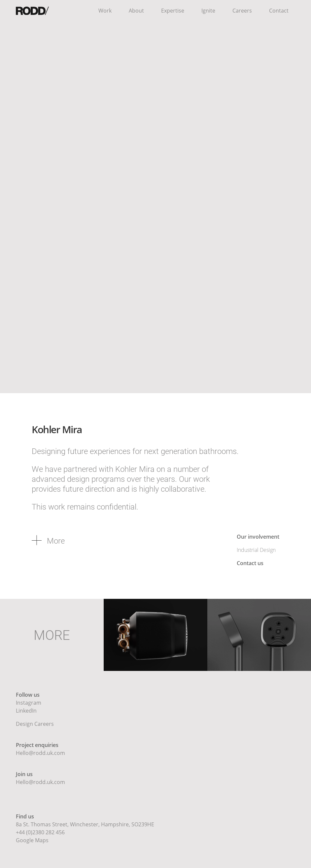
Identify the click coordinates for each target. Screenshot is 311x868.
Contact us (250, 563)
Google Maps (32, 840)
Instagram (29, 703)
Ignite (208, 11)
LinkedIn (26, 711)
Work (105, 11)
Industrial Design (256, 550)
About (136, 11)
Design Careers (35, 724)
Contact (279, 11)
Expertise (173, 11)
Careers (242, 11)
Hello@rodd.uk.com (40, 753)
